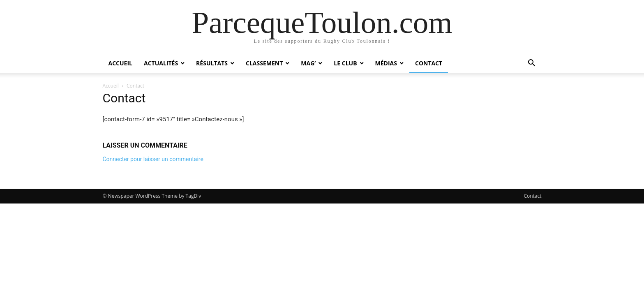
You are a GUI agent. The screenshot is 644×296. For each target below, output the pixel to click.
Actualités (161, 63)
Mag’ (308, 63)
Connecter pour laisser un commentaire (153, 159)
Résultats (212, 63)
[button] (532, 64)
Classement (264, 63)
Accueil (120, 63)
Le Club (345, 63)
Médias (386, 63)
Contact (429, 63)
